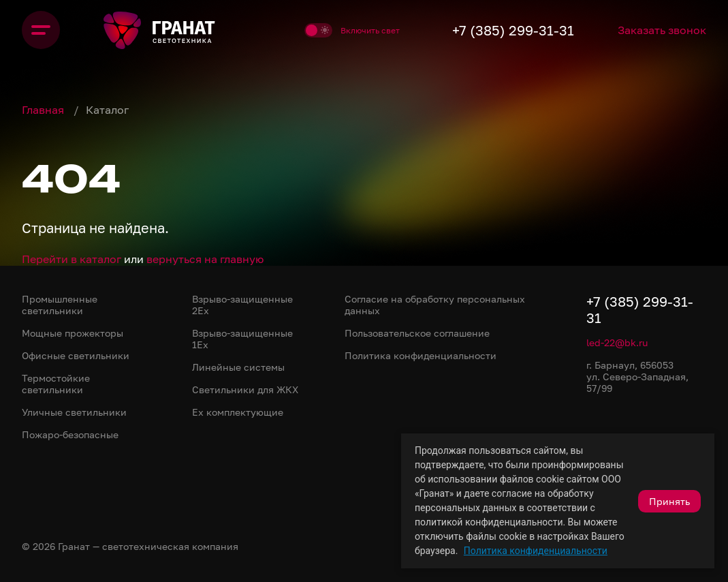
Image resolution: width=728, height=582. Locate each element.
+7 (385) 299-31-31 (513, 30)
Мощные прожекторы (73, 333)
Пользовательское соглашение (417, 333)
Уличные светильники (74, 412)
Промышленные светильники (60, 305)
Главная (44, 110)
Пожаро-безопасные (70, 434)
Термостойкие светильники (56, 384)
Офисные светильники (76, 355)
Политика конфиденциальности (536, 551)
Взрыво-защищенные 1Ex (242, 339)
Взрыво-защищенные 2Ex (242, 305)
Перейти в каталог (72, 259)
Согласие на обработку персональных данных (435, 305)
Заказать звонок (662, 30)
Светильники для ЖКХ (245, 389)
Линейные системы (238, 367)
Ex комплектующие (238, 412)
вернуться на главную (205, 259)
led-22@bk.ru (617, 342)
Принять (669, 501)
